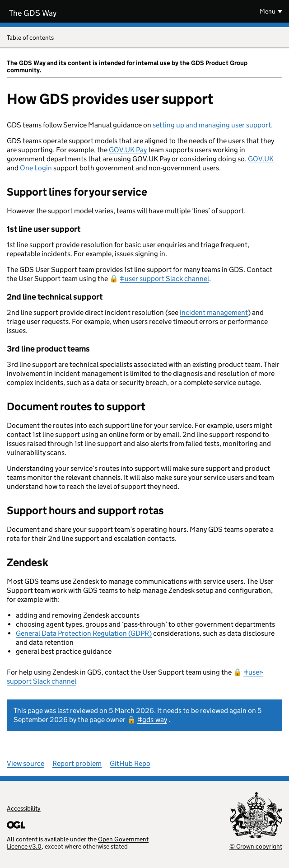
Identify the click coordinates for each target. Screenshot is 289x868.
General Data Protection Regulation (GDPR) (84, 633)
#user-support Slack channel (164, 279)
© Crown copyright (256, 846)
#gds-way (152, 720)
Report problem (77, 763)
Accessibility (24, 808)
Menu (268, 11)
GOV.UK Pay (128, 150)
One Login (36, 168)
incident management (214, 312)
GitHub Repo (130, 763)
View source (26, 763)
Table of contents (144, 38)
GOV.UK (261, 159)
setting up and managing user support (212, 125)
